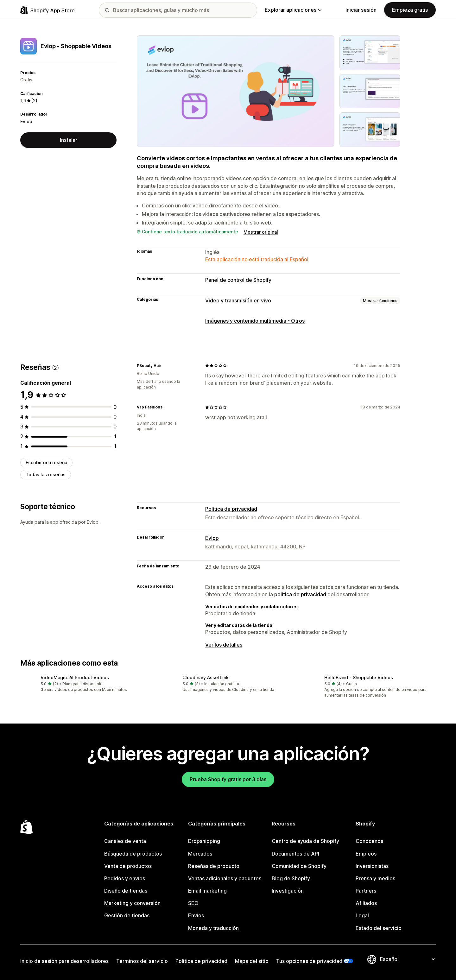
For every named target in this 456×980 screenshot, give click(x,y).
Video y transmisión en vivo (238, 300)
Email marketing (207, 891)
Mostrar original (261, 232)
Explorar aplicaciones (293, 10)
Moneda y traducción (213, 928)
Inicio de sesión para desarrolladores (64, 961)
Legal (362, 915)
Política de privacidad (231, 509)
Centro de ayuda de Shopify (305, 841)
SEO (193, 903)
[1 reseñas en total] (115, 436)
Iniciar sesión (361, 10)
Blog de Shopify (291, 878)
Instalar (69, 140)
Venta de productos (128, 866)
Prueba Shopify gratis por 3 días (228, 779)
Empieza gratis (410, 10)
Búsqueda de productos (133, 854)
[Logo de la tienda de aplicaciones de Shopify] (47, 10)
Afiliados (366, 903)
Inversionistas (372, 866)
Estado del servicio (379, 928)
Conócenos (369, 841)
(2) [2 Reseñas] (34, 101)
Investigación (288, 891)
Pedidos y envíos (125, 878)
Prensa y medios (375, 878)
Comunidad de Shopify (299, 866)
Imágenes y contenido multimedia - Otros (255, 321)
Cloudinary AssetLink (206, 677)
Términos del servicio (142, 961)
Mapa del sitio (252, 961)
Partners (366, 891)
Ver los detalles (224, 645)
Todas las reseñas (46, 474)
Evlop (26, 121)
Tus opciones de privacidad (309, 961)
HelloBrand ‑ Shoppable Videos (359, 677)
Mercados (200, 854)
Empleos (366, 854)
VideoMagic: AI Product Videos (75, 677)
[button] (86, 684)
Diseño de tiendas (126, 891)
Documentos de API (295, 854)
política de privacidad (300, 594)
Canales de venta (125, 841)
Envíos (196, 915)
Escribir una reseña (46, 462)
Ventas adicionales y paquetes (225, 878)
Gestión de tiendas (127, 915)
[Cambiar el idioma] (407, 959)
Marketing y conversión (132, 903)
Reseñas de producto (214, 866)
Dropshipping (204, 841)
